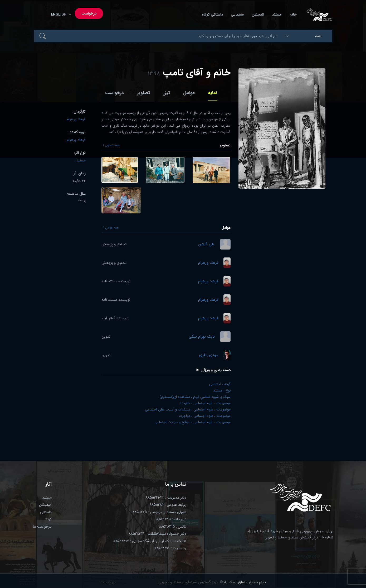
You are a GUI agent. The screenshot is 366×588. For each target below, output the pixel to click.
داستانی (46, 512)
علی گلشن (207, 244)
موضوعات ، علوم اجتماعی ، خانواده (205, 403)
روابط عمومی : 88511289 (168, 505)
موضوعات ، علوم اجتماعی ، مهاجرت (205, 416)
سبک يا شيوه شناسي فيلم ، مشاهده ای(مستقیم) (195, 397)
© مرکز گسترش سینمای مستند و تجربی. (190, 582)
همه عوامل (111, 228)
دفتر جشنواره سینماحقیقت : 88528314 (157, 534)
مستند (277, 15)
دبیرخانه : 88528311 (171, 519)
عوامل (189, 93)
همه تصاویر (111, 145)
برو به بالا (108, 582)
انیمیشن (258, 15)
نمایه (213, 93)
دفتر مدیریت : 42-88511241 (166, 498)
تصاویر (143, 93)
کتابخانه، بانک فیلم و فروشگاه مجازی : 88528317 (150, 541)
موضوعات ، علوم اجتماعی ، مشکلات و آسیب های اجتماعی (188, 409)
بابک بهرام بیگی (202, 337)
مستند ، (80, 160)
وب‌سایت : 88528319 (170, 548)
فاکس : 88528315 (173, 527)
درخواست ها (42, 527)
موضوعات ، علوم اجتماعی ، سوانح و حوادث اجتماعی (192, 422)
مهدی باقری (209, 355)
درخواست (89, 13)
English (60, 15)
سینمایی (237, 15)
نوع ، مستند (222, 390)
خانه (293, 15)
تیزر (167, 93)
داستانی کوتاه (212, 15)
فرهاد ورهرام (208, 263)
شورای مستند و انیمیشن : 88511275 (159, 512)
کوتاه (48, 519)
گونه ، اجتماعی (220, 384)
